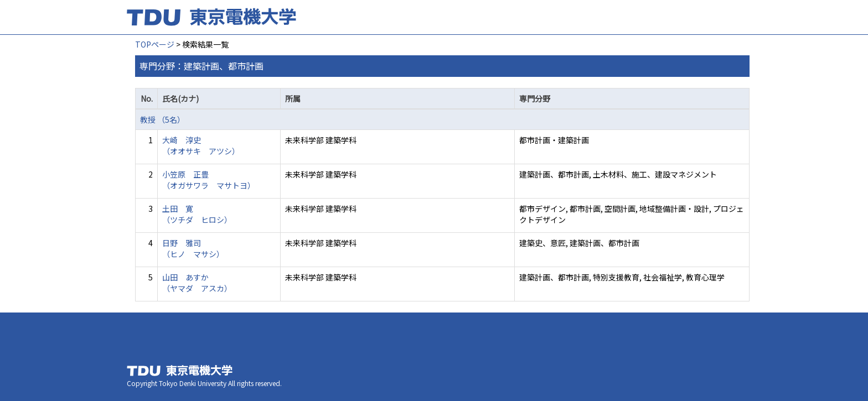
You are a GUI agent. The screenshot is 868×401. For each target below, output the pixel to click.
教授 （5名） (162, 119)
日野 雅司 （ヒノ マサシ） (193, 248)
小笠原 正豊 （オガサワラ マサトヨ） (209, 180)
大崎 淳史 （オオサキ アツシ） (201, 145)
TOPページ (155, 44)
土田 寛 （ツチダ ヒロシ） (197, 214)
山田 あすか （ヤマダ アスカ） (197, 283)
